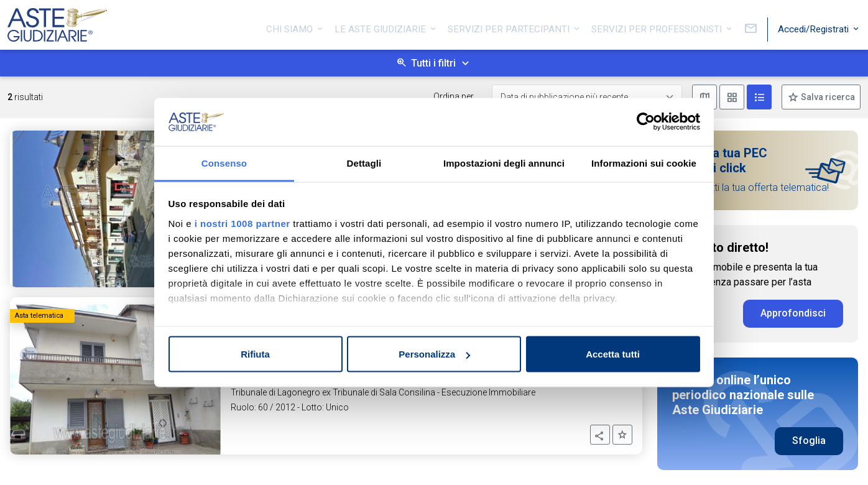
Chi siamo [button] (291, 27)
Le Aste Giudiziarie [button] (381, 27)
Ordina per (454, 96)
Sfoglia (809, 441)
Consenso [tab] (224, 163)
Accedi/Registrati (815, 27)
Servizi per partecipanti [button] (510, 27)
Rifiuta (255, 354)
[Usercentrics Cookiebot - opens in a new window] (646, 122)
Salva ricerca (827, 97)
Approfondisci (793, 313)
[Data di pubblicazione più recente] (587, 97)
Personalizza (434, 354)
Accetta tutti (613, 354)
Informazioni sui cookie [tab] (644, 163)
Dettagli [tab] (364, 163)
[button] (600, 435)
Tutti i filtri (433, 63)
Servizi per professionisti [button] (658, 27)
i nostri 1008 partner (242, 223)
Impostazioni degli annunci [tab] (504, 163)
